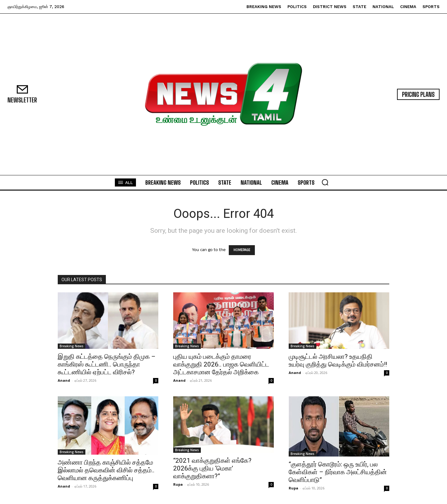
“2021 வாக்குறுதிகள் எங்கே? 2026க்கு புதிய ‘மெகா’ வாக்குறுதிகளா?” (212, 468)
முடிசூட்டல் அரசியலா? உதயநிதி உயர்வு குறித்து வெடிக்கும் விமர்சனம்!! (338, 360)
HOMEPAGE (242, 250)
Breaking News (72, 346)
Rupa (178, 484)
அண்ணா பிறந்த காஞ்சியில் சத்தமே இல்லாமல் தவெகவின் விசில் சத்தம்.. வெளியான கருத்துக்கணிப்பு (106, 470)
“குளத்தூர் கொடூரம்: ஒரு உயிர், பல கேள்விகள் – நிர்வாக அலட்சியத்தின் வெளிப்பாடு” (338, 472)
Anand (64, 380)
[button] (325, 182)
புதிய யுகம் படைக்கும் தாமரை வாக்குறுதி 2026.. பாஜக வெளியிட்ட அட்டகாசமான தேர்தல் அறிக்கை (221, 364)
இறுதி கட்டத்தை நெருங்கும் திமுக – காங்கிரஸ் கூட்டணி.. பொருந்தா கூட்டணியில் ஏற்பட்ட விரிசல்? (107, 364)
